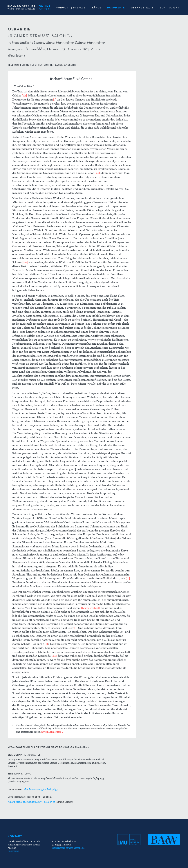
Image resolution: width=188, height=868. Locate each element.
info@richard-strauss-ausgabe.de (68, 848)
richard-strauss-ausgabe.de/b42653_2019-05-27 (31, 802)
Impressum (13, 851)
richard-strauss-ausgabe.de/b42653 (40, 789)
